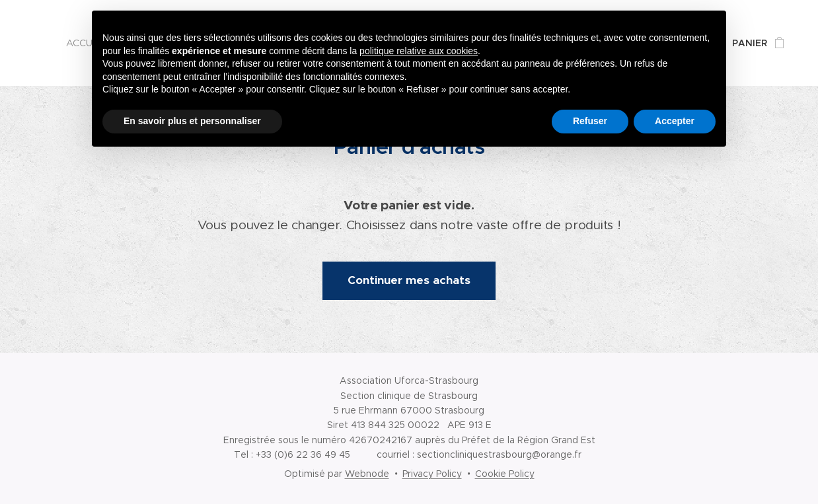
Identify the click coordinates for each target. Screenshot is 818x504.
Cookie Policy (505, 474)
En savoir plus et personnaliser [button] (192, 121)
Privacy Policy (432, 474)
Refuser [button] (590, 121)
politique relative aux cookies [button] (419, 51)
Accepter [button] (675, 121)
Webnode (367, 474)
